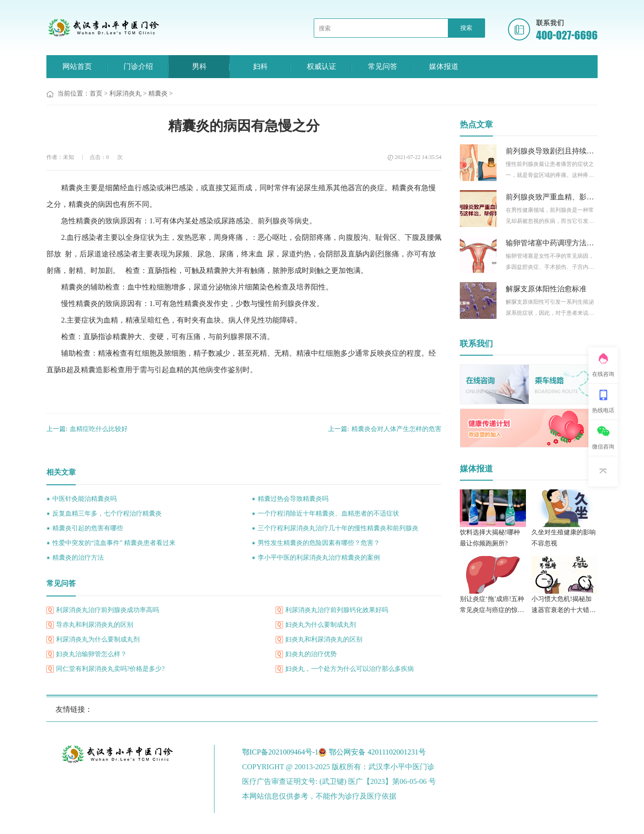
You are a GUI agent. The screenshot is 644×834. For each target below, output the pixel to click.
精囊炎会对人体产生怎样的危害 (385, 429)
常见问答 (383, 66)
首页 (96, 94)
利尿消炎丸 (125, 94)
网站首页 (77, 66)
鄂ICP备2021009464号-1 (280, 752)
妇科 (260, 66)
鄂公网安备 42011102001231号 (377, 752)
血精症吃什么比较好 (87, 429)
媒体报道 (444, 66)
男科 (199, 66)
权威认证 (322, 66)
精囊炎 (158, 94)
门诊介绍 (138, 66)
